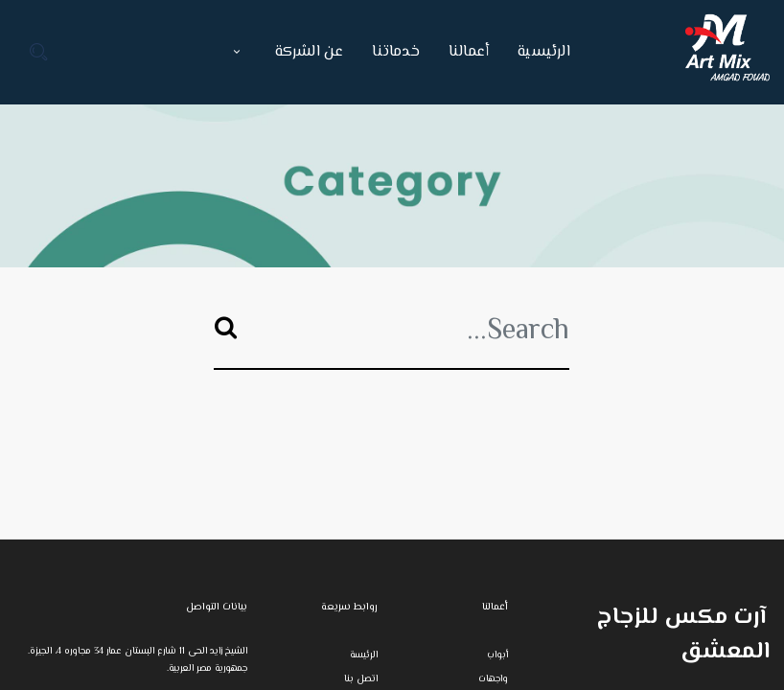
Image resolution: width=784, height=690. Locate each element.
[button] (237, 53)
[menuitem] (537, 53)
